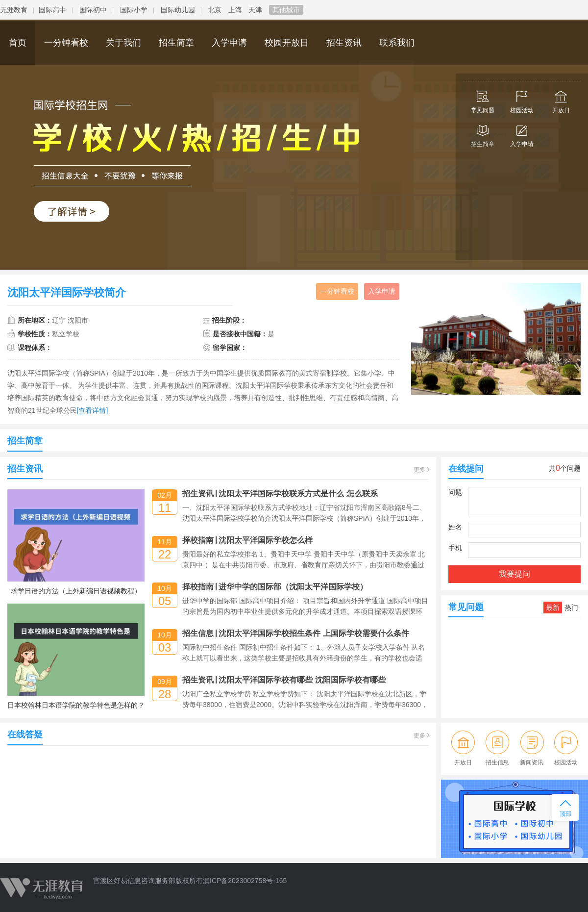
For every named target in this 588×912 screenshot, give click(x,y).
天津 (255, 10)
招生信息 (498, 748)
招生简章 (483, 134)
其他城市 (286, 10)
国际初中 (93, 10)
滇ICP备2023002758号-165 (245, 881)
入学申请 (522, 134)
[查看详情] (93, 410)
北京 (215, 10)
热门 (571, 608)
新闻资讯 (532, 748)
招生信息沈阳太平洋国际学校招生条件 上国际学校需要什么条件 (296, 633)
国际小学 (134, 10)
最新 (553, 608)
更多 (419, 470)
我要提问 (514, 574)
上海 (235, 10)
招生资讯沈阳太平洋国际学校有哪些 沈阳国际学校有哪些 (284, 680)
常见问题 (483, 100)
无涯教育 (14, 10)
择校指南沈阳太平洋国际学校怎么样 (247, 540)
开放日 (561, 100)
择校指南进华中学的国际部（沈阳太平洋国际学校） (275, 587)
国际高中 (52, 10)
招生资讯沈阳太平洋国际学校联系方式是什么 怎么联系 (280, 494)
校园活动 (522, 100)
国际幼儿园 (178, 10)
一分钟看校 (337, 291)
